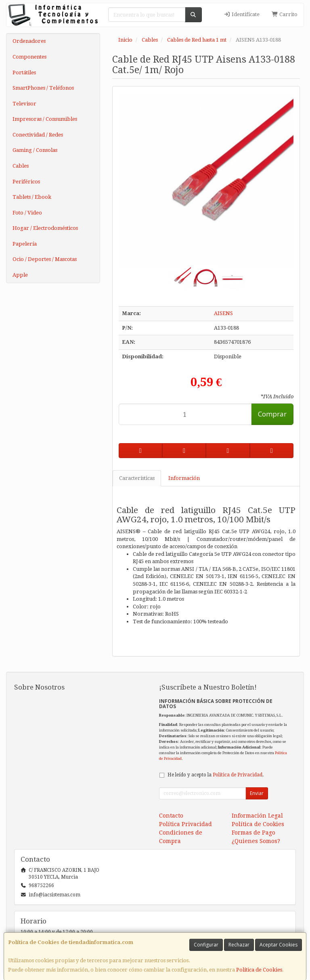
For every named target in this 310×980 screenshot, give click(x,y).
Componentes (29, 57)
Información (184, 478)
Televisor (24, 104)
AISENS (223, 313)
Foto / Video (27, 213)
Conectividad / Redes (38, 135)
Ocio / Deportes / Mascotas (45, 259)
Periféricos (26, 182)
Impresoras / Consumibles (45, 119)
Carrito (285, 14)
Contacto (171, 816)
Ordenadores (29, 41)
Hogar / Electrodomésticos (45, 228)
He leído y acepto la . (216, 775)
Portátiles (24, 73)
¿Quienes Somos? (256, 841)
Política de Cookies (259, 970)
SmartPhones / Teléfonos (43, 88)
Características (137, 478)
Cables (21, 166)
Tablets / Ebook (32, 197)
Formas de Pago (253, 833)
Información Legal (257, 816)
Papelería (25, 244)
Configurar (206, 945)
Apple (20, 275)
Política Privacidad (185, 824)
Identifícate (242, 14)
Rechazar (239, 945)
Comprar (272, 414)
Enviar (257, 793)
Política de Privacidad (238, 775)
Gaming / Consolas (35, 150)
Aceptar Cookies (279, 945)
